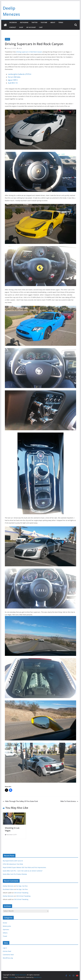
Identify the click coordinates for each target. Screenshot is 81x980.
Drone (5, 923)
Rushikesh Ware (8, 889)
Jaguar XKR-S (13, 80)
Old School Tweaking (21, 893)
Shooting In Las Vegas (12, 829)
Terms (61, 22)
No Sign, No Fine (22, 886)
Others (5, 933)
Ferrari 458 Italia (14, 77)
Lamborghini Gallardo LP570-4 (20, 74)
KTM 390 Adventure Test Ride (13, 864)
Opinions (6, 929)
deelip (20, 48)
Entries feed (7, 951)
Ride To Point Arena (69, 801)
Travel (7, 39)
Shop (21, 27)
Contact (13, 27)
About (53, 22)
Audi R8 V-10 (13, 83)
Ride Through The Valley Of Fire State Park (20, 801)
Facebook (13, 22)
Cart (41, 27)
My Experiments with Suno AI (13, 861)
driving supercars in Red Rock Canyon (29, 52)
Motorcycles (7, 926)
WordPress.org (8, 958)
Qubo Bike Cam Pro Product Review (15, 874)
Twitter (34, 22)
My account (31, 27)
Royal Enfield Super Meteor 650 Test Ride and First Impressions (24, 867)
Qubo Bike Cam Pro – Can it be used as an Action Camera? (23, 871)
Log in (5, 948)
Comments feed (8, 955)
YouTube (44, 22)
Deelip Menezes (8, 886)
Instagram (24, 22)
